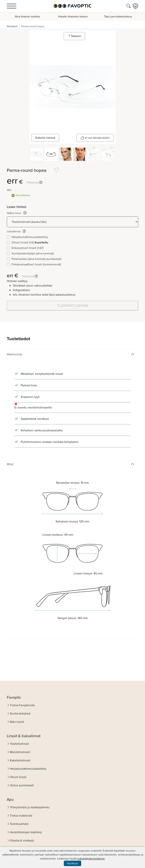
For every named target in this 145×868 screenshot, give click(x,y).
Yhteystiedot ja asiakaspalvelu (30, 807)
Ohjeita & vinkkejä (22, 840)
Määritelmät (15, 354)
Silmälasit (12, 26)
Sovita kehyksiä (20, 713)
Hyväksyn (72, 863)
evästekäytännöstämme (91, 859)
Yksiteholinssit (19, 744)
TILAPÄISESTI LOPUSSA (73, 306)
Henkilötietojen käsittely (26, 832)
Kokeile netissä (45, 138)
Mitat (10, 464)
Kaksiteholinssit (20, 760)
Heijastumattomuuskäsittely (28, 769)
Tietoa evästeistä (21, 816)
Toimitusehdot (19, 824)
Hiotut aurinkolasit (22, 785)
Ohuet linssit (18, 777)
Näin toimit (17, 722)
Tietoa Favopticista (22, 705)
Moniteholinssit (20, 752)
